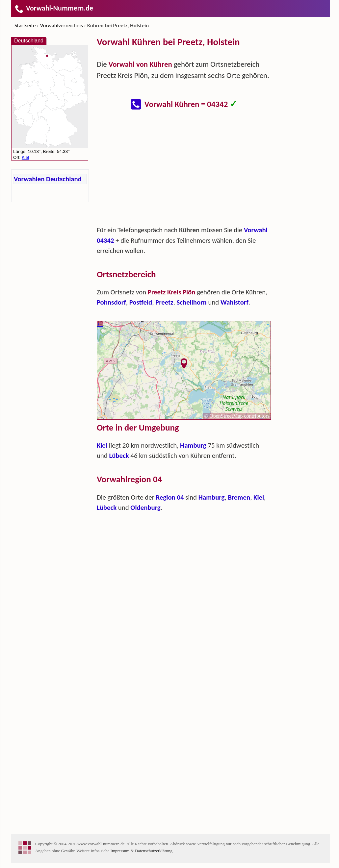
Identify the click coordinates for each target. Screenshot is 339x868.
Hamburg (193, 445)
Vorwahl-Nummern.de (54, 8)
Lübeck (119, 456)
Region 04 (170, 497)
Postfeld (141, 302)
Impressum (120, 851)
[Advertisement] (184, 171)
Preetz (164, 302)
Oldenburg (145, 508)
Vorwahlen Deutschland (48, 179)
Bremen (239, 497)
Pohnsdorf (111, 302)
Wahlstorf (235, 302)
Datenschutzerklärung (154, 851)
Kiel (102, 445)
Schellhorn (191, 302)
